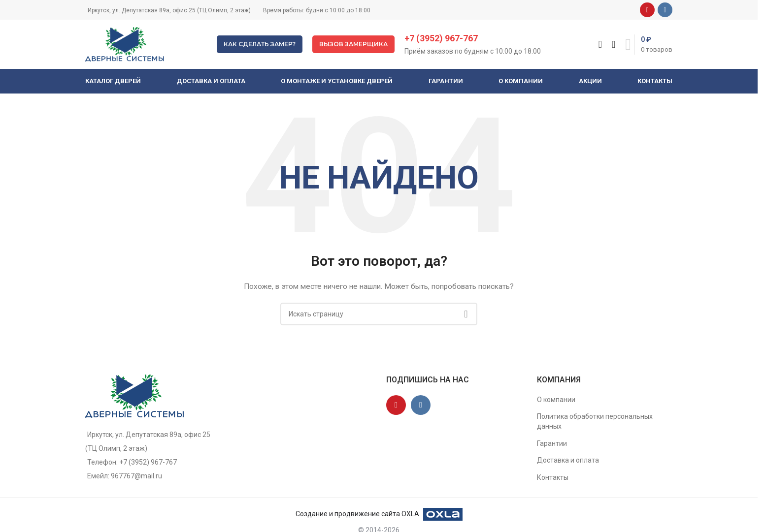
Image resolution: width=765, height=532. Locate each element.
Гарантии (552, 443)
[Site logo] (125, 44)
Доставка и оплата (568, 460)
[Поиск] (600, 44)
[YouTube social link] (647, 10)
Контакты (553, 477)
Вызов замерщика (353, 44)
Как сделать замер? (260, 44)
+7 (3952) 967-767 (441, 38)
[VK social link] (665, 10)
